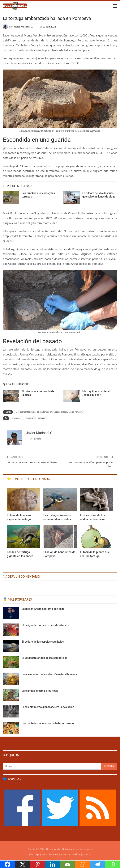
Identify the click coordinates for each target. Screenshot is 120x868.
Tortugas (41, 418)
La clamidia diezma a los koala (40, 691)
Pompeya (29, 418)
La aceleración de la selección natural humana (49, 674)
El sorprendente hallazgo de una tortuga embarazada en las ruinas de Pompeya (49, 412)
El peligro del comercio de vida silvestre (45, 625)
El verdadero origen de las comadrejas (45, 658)
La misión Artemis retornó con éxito (43, 609)
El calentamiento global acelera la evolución (48, 707)
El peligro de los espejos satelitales (43, 642)
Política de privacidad (70, 854)
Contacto (87, 854)
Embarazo (16, 418)
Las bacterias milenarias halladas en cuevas (48, 723)
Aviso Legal (34, 854)
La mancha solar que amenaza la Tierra (32, 462)
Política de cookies (50, 854)
